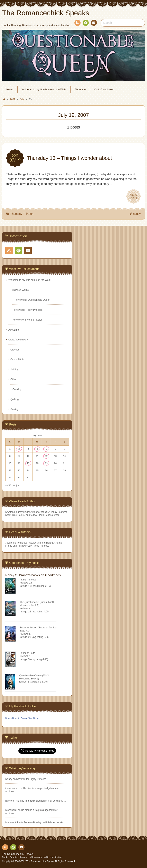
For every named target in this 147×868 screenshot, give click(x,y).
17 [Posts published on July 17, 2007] (28, 463)
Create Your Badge (30, 718)
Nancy (9, 779)
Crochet (15, 350)
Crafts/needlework (104, 90)
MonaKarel (11, 810)
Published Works (20, 290)
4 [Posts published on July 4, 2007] (37, 449)
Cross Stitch (17, 359)
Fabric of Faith (27, 653)
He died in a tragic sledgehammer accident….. (41, 801)
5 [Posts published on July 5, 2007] (46, 449)
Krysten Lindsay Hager (18, 512)
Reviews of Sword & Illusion (27, 320)
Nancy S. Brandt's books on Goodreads (33, 575)
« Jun (8, 485)
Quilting (15, 399)
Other (13, 379)
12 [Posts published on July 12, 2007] (46, 456)
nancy (137, 214)
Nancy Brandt (12, 718)
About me (80, 90)
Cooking (17, 389)
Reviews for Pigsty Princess (27, 310)
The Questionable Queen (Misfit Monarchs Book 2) (37, 604)
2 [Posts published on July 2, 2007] (19, 449)
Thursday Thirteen (22, 214)
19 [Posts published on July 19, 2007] (46, 463)
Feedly (85, 23)
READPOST (134, 196)
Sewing (14, 409)
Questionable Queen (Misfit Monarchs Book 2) (34, 677)
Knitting (15, 370)
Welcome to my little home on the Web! (44, 90)
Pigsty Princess (28, 580)
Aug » (16, 485)
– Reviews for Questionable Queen (31, 300)
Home (10, 90)
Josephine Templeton (17, 543)
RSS (77, 23)
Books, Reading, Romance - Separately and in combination (32, 857)
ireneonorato (12, 788)
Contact (93, 23)
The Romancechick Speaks (18, 854)
